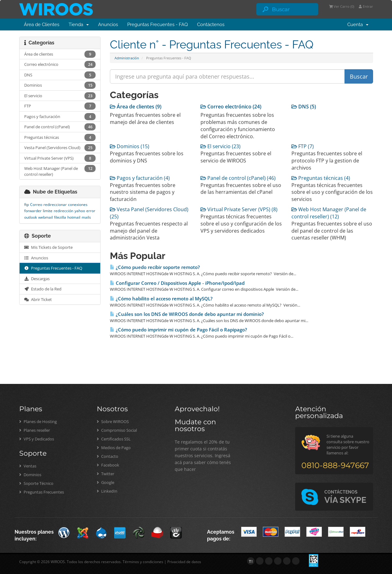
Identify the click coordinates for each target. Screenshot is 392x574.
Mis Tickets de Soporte (48, 247)
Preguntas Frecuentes (42, 492)
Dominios (30, 475)
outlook (31, 217)
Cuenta (358, 25)
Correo (36, 205)
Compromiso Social (117, 430)
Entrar (366, 6)
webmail (45, 217)
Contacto (108, 456)
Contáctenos (211, 25)
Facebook (108, 465)
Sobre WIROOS (113, 421)
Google (106, 482)
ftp (27, 205)
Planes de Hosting (38, 421)
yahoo (80, 211)
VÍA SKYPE (345, 497)
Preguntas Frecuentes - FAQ (158, 25)
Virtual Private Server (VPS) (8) (239, 209)
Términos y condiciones (143, 562)
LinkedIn (107, 491)
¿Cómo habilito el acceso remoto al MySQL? (161, 299)
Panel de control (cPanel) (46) (238, 178)
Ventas (28, 466)
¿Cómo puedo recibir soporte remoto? (155, 267)
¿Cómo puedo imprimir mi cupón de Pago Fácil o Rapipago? (178, 330)
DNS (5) (304, 107)
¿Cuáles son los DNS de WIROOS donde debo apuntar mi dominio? (187, 314)
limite (48, 211)
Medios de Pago (114, 448)
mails (86, 217)
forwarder (33, 211)
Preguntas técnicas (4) (321, 178)
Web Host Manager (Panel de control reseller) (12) (329, 213)
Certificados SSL (114, 439)
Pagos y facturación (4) (140, 178)
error (91, 211)
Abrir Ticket (38, 299)
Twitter (106, 474)
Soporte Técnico (36, 483)
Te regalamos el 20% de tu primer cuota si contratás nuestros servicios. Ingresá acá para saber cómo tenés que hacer (203, 456)
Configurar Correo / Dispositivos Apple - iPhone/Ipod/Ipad (177, 283)
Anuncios (108, 25)
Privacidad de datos (184, 562)
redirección (63, 211)
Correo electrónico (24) (231, 107)
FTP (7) (303, 146)
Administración (127, 58)
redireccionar (55, 205)
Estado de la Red (43, 289)
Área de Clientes (42, 25)
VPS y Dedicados (37, 439)
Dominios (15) (130, 146)
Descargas (37, 279)
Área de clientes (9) (136, 107)
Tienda (79, 25)
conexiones (78, 205)
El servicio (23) (221, 146)
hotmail (74, 217)
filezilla (60, 217)
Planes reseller (35, 430)
